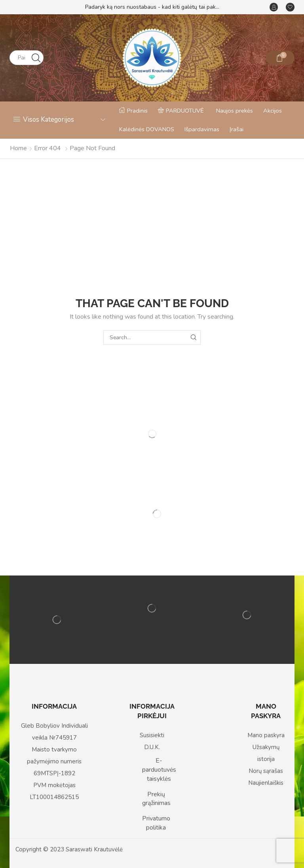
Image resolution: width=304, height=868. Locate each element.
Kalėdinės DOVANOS (147, 129)
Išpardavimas (202, 129)
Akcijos (273, 111)
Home (18, 148)
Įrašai (237, 129)
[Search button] (36, 58)
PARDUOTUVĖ (181, 111)
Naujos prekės (235, 111)
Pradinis (133, 111)
